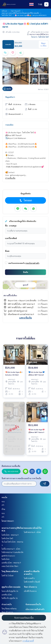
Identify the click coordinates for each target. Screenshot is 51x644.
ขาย (3, 501)
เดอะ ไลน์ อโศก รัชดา (10, 566)
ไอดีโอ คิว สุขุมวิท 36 (10, 598)
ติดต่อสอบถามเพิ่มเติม (11, 466)
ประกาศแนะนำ (16, 11)
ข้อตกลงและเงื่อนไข (33, 604)
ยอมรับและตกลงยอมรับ (17, 263)
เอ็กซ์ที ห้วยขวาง (30, 591)
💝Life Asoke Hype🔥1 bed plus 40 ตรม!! (14, 373)
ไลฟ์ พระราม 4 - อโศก (32, 532)
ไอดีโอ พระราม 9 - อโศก (11, 549)
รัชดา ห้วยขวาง (30, 587)
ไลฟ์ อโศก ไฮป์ (7, 15)
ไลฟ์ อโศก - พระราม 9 (10, 535)
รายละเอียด (9, 125)
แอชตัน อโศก (7, 595)
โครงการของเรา (8, 521)
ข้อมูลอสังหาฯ (10, 97)
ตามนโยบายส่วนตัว (32, 263)
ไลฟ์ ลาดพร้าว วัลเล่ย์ (32, 582)
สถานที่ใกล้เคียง (10, 295)
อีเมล (7, 251)
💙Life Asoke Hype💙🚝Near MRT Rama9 (37, 373)
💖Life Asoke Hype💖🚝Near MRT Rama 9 (37, 431)
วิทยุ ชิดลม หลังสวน (10, 571)
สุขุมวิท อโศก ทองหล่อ (11, 587)
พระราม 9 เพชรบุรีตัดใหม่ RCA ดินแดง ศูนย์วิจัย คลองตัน (20, 13)
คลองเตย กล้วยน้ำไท (33, 528)
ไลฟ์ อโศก (6, 559)
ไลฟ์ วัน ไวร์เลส (7, 575)
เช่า (3, 505)
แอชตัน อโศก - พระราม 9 (11, 563)
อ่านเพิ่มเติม (10, 178)
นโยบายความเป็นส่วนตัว (35, 609)
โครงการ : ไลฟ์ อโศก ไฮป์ (40, 37)
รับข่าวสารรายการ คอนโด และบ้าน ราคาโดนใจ (21, 478)
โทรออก (26, 200)
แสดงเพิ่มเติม (26, 318)
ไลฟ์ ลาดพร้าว (29, 578)
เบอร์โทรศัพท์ (11, 238)
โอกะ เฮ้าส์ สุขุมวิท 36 (10, 591)
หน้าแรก (4, 11)
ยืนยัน (26, 272)
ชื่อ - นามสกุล (11, 226)
